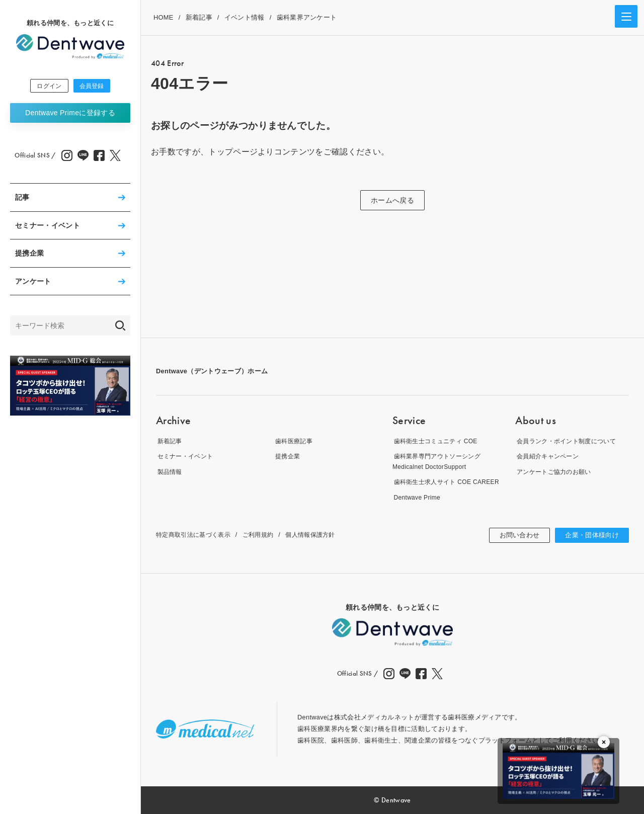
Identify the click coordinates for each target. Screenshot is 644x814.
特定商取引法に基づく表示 (196, 535)
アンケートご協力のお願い (555, 471)
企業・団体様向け (590, 535)
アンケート (33, 283)
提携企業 (29, 255)
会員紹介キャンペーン (549, 456)
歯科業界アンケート (307, 17)
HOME (164, 17)
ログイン (43, 87)
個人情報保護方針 (321, 535)
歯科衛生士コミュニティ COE (437, 440)
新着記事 (199, 17)
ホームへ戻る (392, 200)
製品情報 (169, 471)
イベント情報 (245, 17)
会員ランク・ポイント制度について (569, 440)
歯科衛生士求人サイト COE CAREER (449, 482)
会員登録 (98, 87)
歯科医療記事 (294, 440)
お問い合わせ (514, 535)
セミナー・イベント (48, 227)
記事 (22, 199)
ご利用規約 (265, 535)
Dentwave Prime (70, 114)
